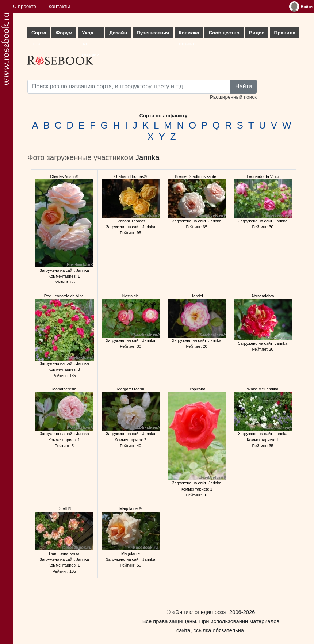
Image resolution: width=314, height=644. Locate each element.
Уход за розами (91, 34)
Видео (257, 33)
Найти (244, 86)
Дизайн (118, 33)
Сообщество (224, 33)
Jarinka (148, 157)
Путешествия (153, 33)
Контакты (59, 6)
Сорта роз (39, 34)
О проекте (24, 6)
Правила (285, 33)
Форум (64, 33)
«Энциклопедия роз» (199, 612)
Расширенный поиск (233, 97)
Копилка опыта (189, 34)
